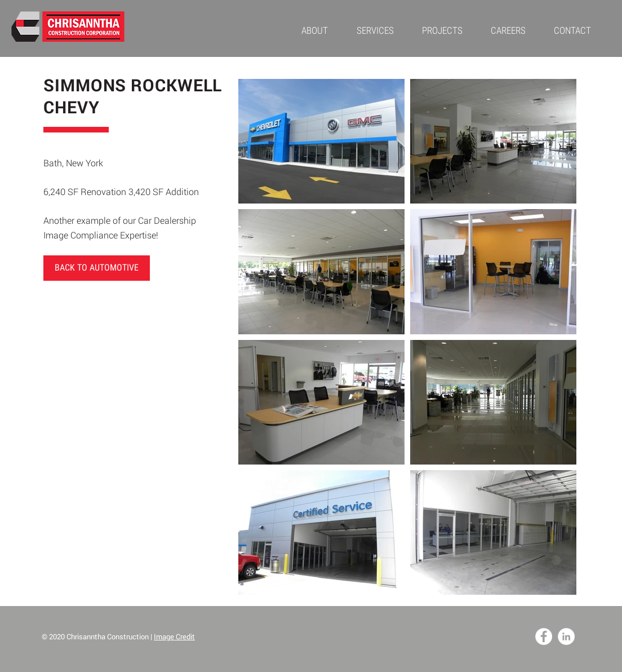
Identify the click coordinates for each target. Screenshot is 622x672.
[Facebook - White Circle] (544, 636)
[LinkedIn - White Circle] (566, 636)
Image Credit (174, 636)
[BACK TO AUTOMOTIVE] (97, 268)
